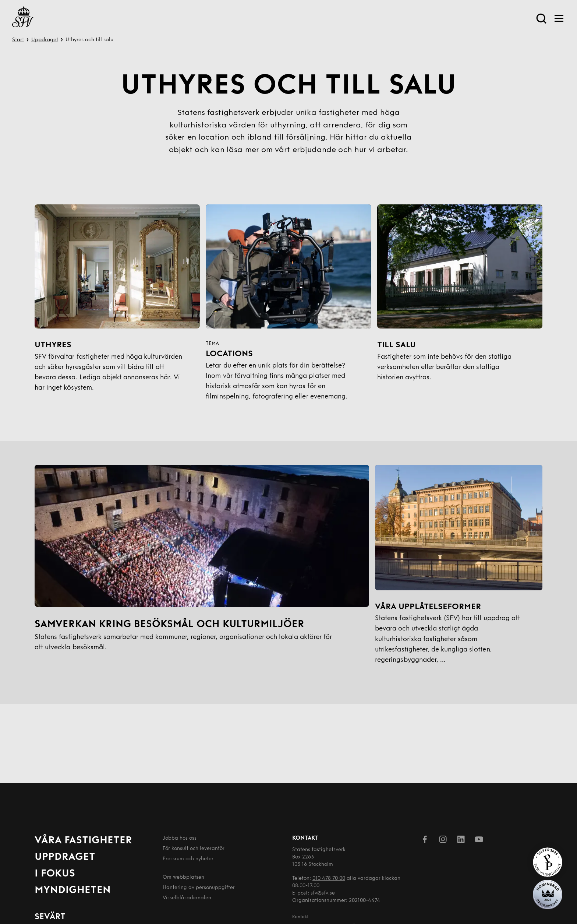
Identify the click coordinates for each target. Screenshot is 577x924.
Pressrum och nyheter (188, 859)
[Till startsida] (23, 18)
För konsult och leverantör (194, 849)
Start (18, 40)
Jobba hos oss (180, 838)
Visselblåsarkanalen (187, 898)
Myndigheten (73, 890)
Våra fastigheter (83, 841)
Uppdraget (45, 40)
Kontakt (300, 917)
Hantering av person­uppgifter (199, 888)
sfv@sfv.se (323, 893)
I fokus (55, 874)
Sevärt (50, 917)
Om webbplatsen (183, 877)
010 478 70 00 (329, 879)
